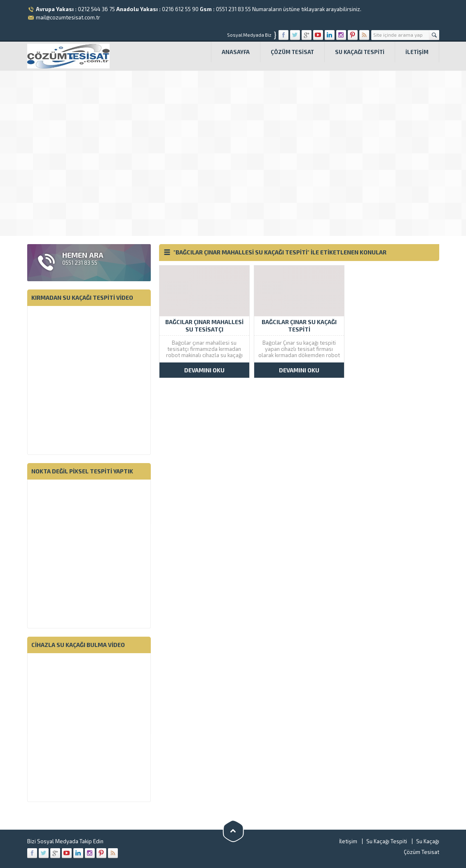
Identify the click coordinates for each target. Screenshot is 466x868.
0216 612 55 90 (180, 9)
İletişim (417, 52)
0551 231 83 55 (233, 9)
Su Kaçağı (428, 841)
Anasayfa (236, 52)
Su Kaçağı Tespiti (360, 52)
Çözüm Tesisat (292, 52)
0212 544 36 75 (96, 9)
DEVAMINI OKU (204, 370)
